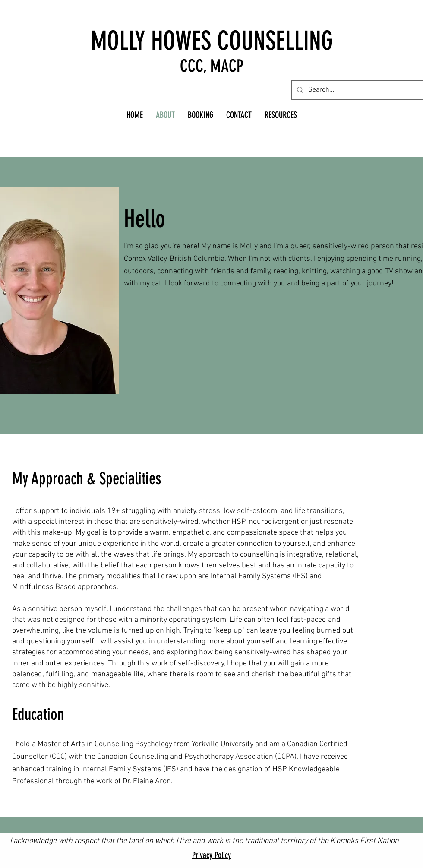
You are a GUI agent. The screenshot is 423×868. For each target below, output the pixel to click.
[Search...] (356, 90)
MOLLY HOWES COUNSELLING (212, 41)
